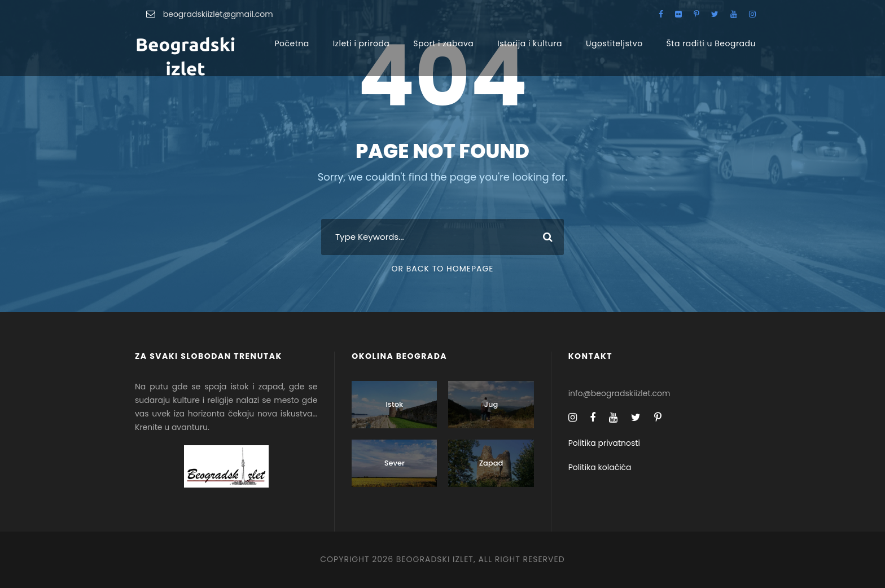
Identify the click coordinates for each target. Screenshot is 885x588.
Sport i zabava (443, 43)
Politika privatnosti (604, 443)
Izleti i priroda (362, 43)
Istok (395, 404)
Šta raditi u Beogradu (711, 43)
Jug (491, 404)
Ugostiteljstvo (614, 43)
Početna (292, 43)
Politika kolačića (600, 467)
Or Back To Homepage (442, 269)
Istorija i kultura (530, 43)
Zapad (491, 463)
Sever (395, 463)
